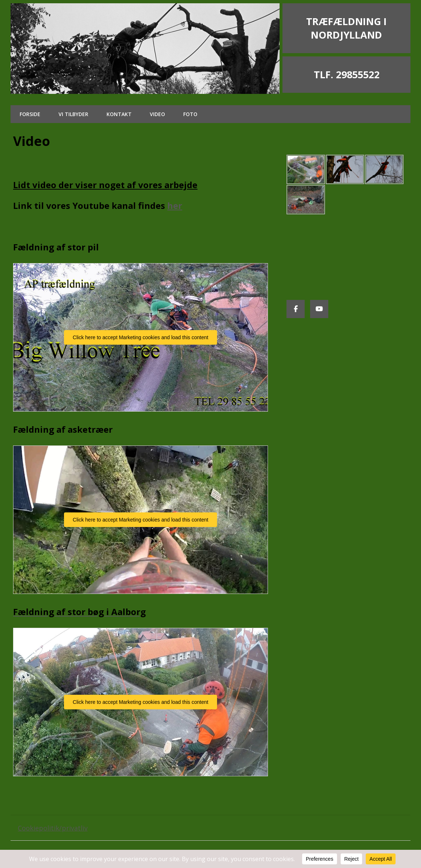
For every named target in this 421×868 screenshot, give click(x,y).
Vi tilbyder (73, 114)
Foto (190, 114)
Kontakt (119, 114)
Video (157, 114)
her (175, 205)
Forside (30, 114)
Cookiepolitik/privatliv (53, 828)
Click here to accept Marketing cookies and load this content (141, 337)
